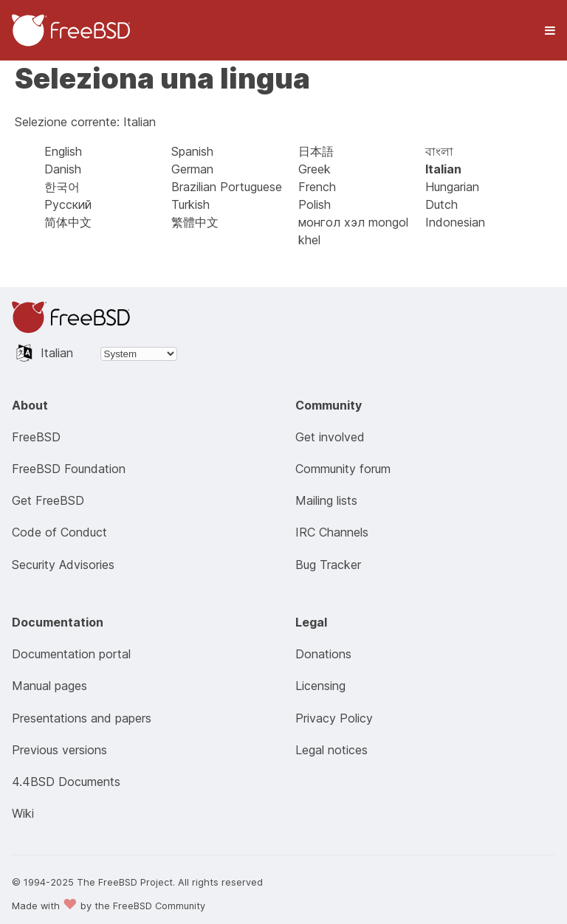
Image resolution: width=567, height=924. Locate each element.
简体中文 (68, 222)
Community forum (343, 469)
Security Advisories (63, 565)
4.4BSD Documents (66, 782)
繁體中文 (195, 222)
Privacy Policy (334, 718)
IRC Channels (332, 532)
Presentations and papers (82, 718)
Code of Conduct (59, 532)
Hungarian (452, 187)
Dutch (441, 204)
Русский (68, 204)
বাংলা (439, 151)
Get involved (330, 437)
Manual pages (49, 686)
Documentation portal (71, 654)
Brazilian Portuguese (227, 187)
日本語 (316, 151)
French (317, 187)
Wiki (23, 813)
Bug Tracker (328, 565)
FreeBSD (36, 437)
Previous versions (59, 750)
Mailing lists (326, 500)
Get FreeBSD (48, 500)
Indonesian (455, 222)
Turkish (190, 204)
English (63, 151)
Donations (323, 654)
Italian (443, 169)
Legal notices (331, 750)
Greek (315, 169)
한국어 (62, 187)
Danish (63, 169)
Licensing (320, 686)
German (192, 169)
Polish (315, 204)
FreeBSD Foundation (69, 469)
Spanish (192, 151)
